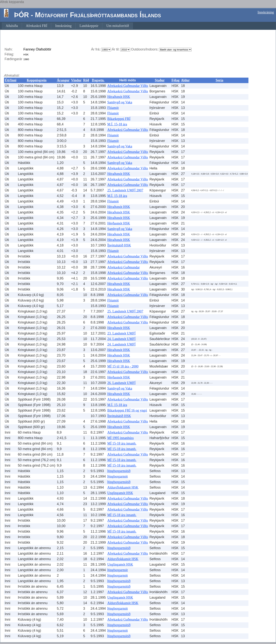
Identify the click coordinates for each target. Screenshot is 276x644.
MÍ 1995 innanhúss (121, 438)
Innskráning (266, 12)
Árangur (63, 80)
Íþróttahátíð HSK (119, 245)
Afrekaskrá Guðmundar (124, 267)
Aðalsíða (12, 26)
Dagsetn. (98, 80)
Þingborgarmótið (119, 471)
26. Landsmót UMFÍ (122, 383)
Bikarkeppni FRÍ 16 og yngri (127, 410)
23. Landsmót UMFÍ (122, 333)
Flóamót (113, 108)
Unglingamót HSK (120, 493)
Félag (175, 80)
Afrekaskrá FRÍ (36, 26)
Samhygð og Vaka (120, 102)
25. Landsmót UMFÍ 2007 (125, 190)
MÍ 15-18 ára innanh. (122, 443)
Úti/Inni (11, 80)
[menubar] (67, 26)
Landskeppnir (89, 26)
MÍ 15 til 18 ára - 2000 (123, 366)
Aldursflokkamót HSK (123, 487)
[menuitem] (12, 26)
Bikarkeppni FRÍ (119, 119)
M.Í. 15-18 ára (117, 124)
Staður (160, 80)
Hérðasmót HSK (119, 223)
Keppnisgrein (37, 80)
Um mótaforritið (117, 26)
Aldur (185, 80)
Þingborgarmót (118, 476)
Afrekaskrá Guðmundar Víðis (128, 86)
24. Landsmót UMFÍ (122, 339)
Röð (86, 80)
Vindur (76, 80)
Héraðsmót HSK (119, 97)
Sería (219, 80)
